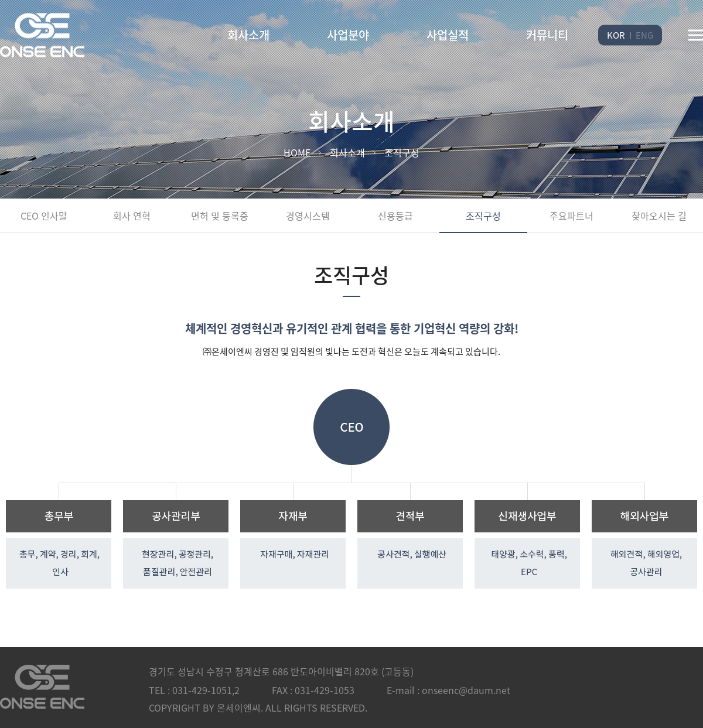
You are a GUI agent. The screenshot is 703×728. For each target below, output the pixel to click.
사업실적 (448, 35)
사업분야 (348, 35)
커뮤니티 (547, 35)
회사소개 (248, 35)
